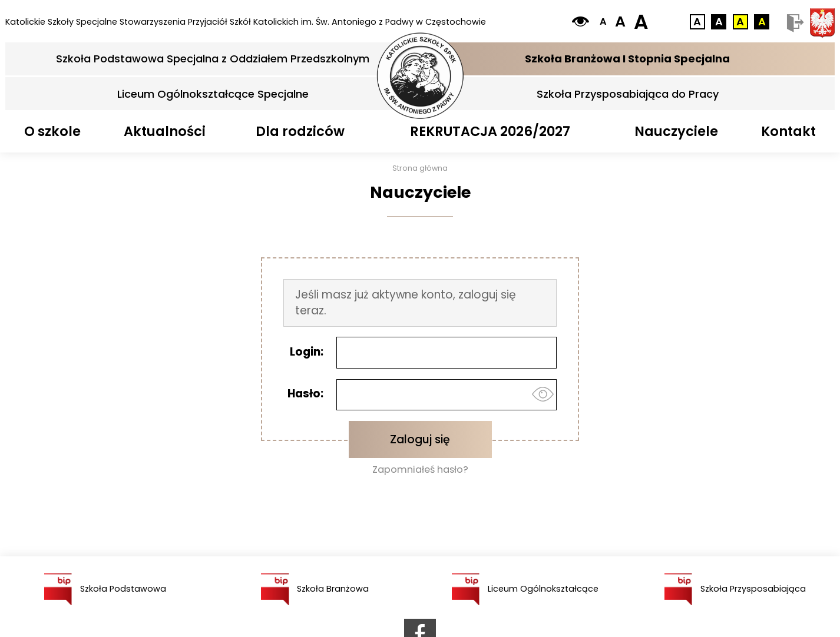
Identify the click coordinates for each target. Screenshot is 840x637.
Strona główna (420, 168)
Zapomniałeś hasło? (420, 470)
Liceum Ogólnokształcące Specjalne (213, 94)
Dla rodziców (300, 131)
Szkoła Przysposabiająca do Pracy (628, 94)
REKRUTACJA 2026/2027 (490, 131)
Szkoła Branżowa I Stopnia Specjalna (627, 59)
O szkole (52, 131)
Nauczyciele (676, 131)
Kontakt (788, 131)
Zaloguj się (420, 439)
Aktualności (165, 131)
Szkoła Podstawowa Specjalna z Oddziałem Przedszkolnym (213, 59)
